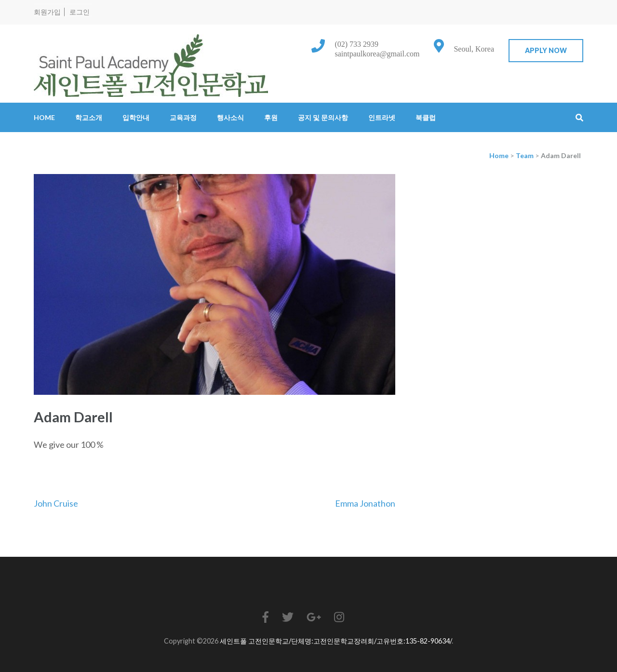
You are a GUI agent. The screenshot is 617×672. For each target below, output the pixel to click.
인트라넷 (382, 117)
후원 (271, 117)
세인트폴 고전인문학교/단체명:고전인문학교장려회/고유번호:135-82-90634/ (336, 641)
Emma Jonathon (365, 503)
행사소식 (230, 117)
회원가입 (47, 12)
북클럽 (426, 117)
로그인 (80, 12)
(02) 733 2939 (356, 44)
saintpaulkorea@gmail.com (377, 54)
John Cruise (56, 503)
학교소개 (89, 117)
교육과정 (183, 117)
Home (44, 117)
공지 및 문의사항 (323, 117)
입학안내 (136, 117)
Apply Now (546, 50)
